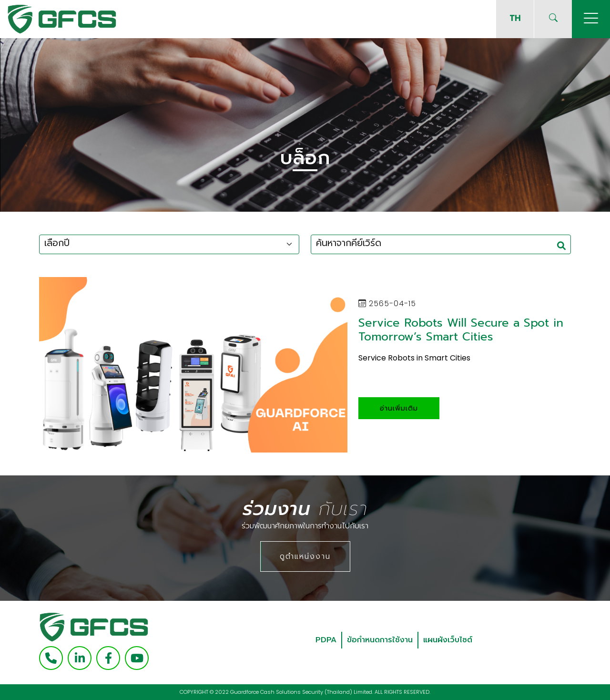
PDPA (326, 640)
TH (515, 18)
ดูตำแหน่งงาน (305, 556)
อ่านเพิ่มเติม (399, 408)
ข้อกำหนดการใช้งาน (380, 640)
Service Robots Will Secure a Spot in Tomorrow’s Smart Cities (461, 330)
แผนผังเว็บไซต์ (448, 640)
